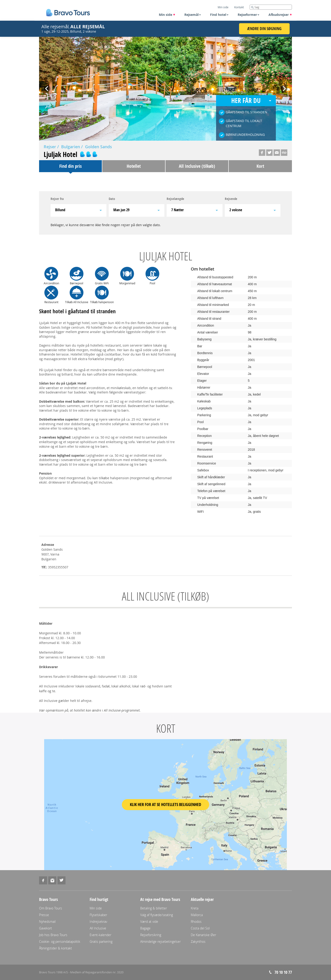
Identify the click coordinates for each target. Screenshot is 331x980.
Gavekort (46, 928)
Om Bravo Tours (51, 908)
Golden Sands (98, 147)
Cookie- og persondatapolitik (60, 942)
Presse (44, 915)
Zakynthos (198, 942)
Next (284, 87)
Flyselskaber (98, 915)
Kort (260, 166)
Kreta (195, 908)
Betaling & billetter (154, 908)
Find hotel (219, 15)
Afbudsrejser (280, 15)
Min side (167, 15)
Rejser (50, 147)
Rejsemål (193, 15)
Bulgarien (71, 147)
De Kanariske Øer (203, 935)
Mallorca (197, 915)
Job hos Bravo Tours (53, 935)
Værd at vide (149, 922)
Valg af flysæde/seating (157, 915)
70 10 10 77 (283, 972)
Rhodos (196, 922)
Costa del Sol (200, 928)
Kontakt (239, 7)
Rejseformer (248, 15)
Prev (47, 87)
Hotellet (134, 166)
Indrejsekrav (98, 922)
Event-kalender (100, 935)
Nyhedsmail (47, 922)
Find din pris (70, 166)
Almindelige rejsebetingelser (160, 942)
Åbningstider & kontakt (56, 948)
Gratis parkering (101, 942)
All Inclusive (98, 928)
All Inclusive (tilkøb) (197, 166)
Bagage (145, 928)
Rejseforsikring (151, 935)
